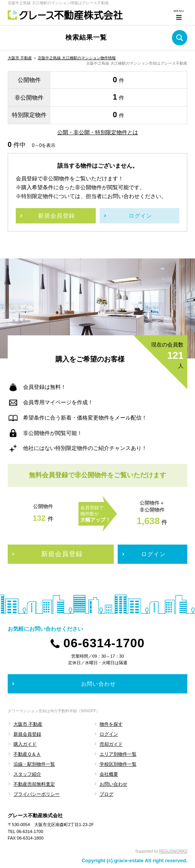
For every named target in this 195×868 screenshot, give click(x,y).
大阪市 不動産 (20, 58)
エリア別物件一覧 (118, 754)
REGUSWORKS (173, 851)
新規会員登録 (27, 734)
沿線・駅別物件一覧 (34, 764)
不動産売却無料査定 (34, 784)
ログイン (109, 734)
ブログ (107, 794)
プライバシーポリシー (37, 794)
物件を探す (111, 724)
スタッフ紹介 (27, 774)
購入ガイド (25, 744)
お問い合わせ (113, 784)
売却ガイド (111, 744)
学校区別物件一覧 (118, 764)
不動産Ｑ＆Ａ (27, 754)
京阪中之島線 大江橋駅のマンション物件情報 (77, 58)
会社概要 (109, 774)
